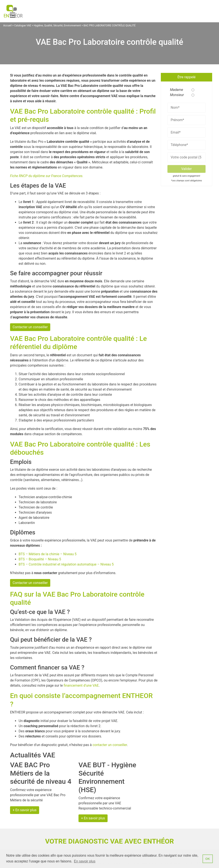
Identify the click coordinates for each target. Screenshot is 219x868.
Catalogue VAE (23, 26)
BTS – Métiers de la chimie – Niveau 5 (48, 554)
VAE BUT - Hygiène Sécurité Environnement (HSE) (107, 777)
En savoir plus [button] (85, 861)
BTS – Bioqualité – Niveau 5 (40, 559)
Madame (175, 90)
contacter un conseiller (110, 745)
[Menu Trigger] (13, 15)
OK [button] (208, 859)
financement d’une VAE (81, 685)
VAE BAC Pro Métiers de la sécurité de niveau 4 (41, 773)
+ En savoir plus (25, 810)
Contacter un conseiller (30, 327)
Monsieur (175, 95)
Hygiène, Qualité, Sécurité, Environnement (57, 26)
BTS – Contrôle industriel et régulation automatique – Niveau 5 (66, 564)
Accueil (7, 26)
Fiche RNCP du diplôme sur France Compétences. (47, 176)
